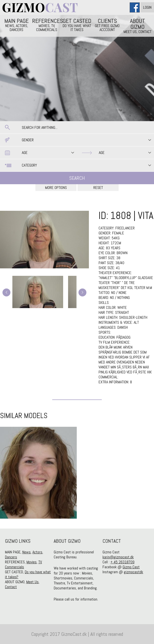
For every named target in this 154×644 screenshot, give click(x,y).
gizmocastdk (133, 572)
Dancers (11, 557)
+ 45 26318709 (122, 562)
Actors (37, 552)
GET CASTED (77, 25)
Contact (11, 587)
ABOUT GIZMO (137, 26)
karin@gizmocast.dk (118, 557)
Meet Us (32, 582)
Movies (32, 562)
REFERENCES (47, 25)
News (26, 552)
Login (147, 7)
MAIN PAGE (17, 25)
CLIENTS (107, 25)
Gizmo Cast (131, 567)
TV (40, 562)
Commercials (14, 567)
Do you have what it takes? (28, 574)
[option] (38, 473)
